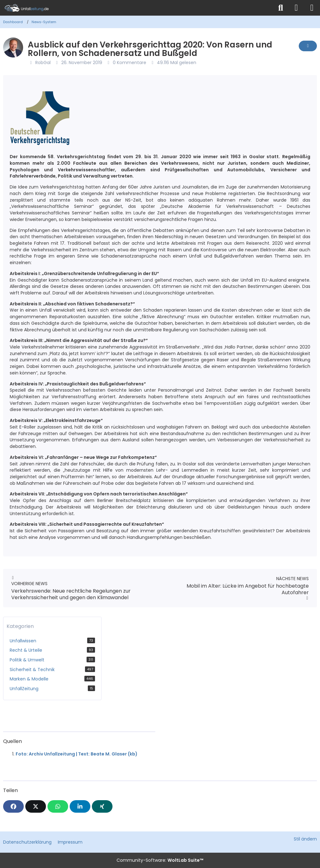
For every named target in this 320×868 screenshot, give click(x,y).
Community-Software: (160, 860)
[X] (36, 806)
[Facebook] (13, 806)
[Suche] (281, 8)
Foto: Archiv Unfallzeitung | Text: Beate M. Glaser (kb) (77, 754)
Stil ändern (305, 839)
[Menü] (312, 8)
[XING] (102, 806)
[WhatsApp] (58, 806)
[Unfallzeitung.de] (137, 8)
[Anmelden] (296, 8)
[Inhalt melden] (308, 46)
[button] (80, 806)
